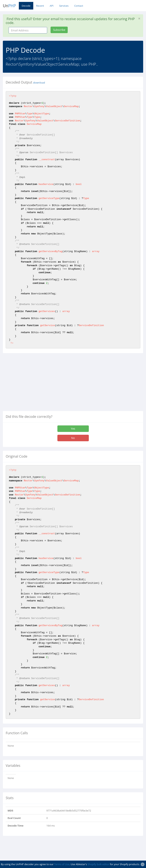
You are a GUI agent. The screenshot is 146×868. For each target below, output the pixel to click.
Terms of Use (62, 864)
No (73, 438)
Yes (73, 429)
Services (64, 6)
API (52, 6)
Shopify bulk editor (98, 864)
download (39, 83)
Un (9, 6)
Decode (26, 6)
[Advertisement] (35, 384)
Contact (79, 6)
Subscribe (59, 30)
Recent (40, 6)
